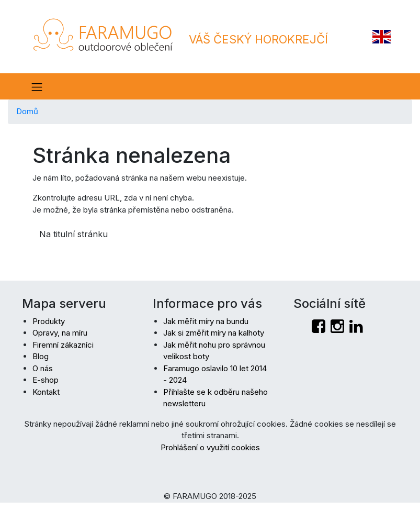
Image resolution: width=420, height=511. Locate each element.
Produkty (49, 321)
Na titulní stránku (73, 234)
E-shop (46, 380)
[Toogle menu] (36, 87)
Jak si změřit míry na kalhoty (214, 333)
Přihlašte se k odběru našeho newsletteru (215, 398)
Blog (41, 356)
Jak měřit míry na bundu (206, 321)
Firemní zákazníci (63, 345)
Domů (27, 111)
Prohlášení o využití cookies (210, 447)
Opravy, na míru (60, 333)
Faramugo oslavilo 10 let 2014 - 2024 (215, 374)
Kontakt (46, 392)
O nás (43, 368)
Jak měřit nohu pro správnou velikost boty (214, 351)
